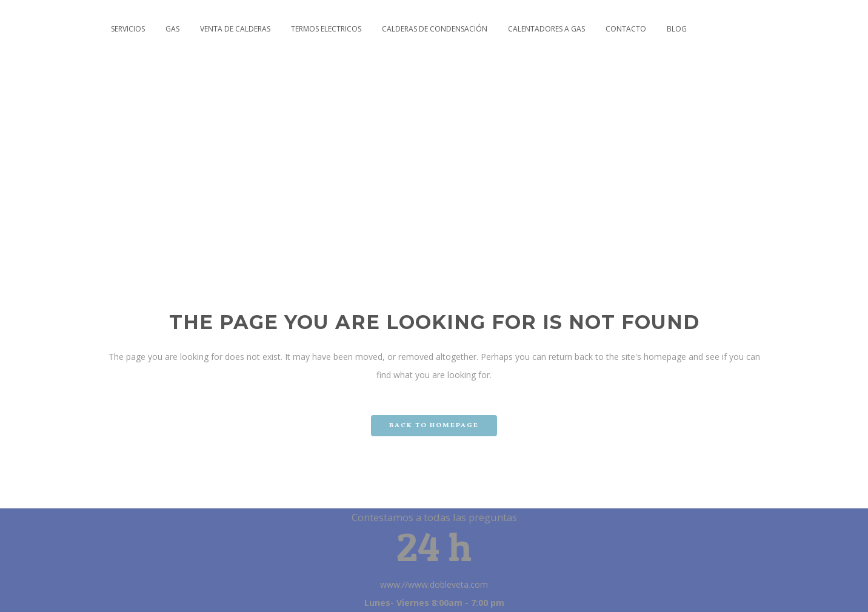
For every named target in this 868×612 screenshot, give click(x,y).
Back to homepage (434, 426)
